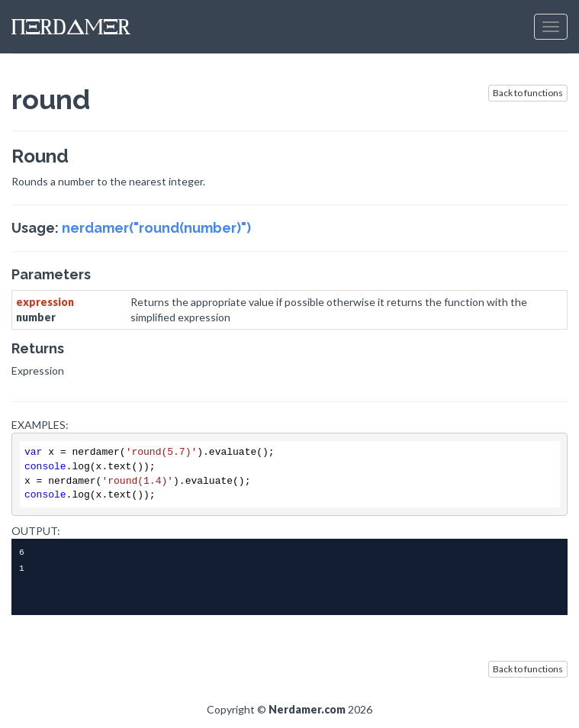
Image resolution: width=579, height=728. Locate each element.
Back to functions (528, 93)
